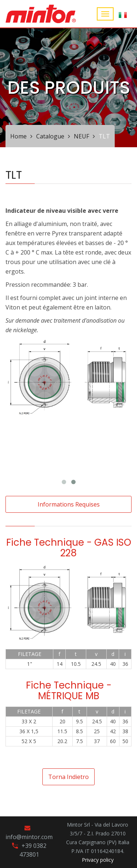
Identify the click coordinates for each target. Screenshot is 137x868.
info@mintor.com (29, 837)
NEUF (81, 136)
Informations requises (69, 504)
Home (18, 136)
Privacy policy (98, 860)
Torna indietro (68, 777)
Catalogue (50, 136)
